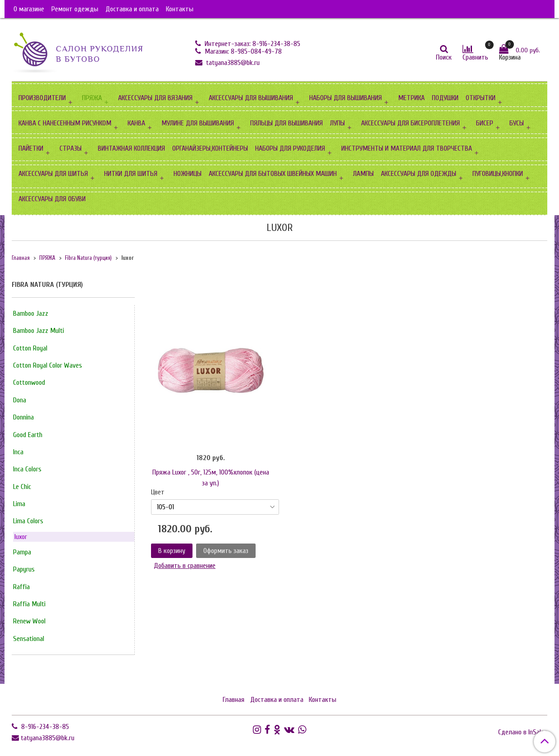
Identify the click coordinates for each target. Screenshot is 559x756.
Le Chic (22, 487)
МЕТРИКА (411, 98)
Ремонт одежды (75, 9)
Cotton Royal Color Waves (48, 365)
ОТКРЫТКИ (481, 98)
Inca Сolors (27, 469)
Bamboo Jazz (31, 313)
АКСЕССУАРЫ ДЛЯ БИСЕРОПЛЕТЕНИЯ (410, 123)
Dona (20, 400)
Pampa (22, 552)
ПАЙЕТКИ (31, 148)
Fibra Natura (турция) (88, 258)
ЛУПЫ (337, 123)
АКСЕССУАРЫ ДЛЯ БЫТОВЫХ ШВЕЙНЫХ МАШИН (273, 174)
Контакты (180, 9)
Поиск (444, 57)
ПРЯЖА (92, 98)
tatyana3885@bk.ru (232, 63)
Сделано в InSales (523, 732)
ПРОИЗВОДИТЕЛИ (42, 98)
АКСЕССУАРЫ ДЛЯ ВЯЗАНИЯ (155, 98)
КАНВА (136, 123)
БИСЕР (485, 123)
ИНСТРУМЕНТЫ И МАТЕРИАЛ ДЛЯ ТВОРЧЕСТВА (407, 148)
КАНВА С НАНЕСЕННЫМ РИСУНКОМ (65, 123)
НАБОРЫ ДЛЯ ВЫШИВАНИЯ (346, 98)
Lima (19, 504)
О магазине (29, 9)
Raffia (21, 587)
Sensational (29, 639)
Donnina (23, 417)
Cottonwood (29, 383)
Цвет (158, 492)
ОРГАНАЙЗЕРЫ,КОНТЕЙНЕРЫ (210, 148)
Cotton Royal (30, 348)
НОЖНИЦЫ (188, 174)
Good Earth (28, 435)
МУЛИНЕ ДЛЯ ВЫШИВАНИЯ (198, 123)
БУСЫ (517, 123)
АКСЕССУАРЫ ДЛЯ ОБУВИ (52, 199)
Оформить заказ (226, 551)
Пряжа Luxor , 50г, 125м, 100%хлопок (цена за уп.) (211, 478)
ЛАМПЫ (363, 174)
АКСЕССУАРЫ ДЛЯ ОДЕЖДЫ (419, 174)
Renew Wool (29, 621)
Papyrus (24, 569)
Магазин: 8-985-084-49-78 (242, 51)
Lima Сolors (28, 521)
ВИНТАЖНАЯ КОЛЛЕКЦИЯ (131, 148)
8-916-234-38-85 (44, 727)
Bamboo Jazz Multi (39, 331)
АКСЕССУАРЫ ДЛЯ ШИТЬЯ (53, 174)
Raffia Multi (29, 604)
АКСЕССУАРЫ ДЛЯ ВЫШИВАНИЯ (251, 98)
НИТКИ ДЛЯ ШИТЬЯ (131, 174)
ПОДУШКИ (445, 98)
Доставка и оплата (132, 9)
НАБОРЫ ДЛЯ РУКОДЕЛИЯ (290, 148)
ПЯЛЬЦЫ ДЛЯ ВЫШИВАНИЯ (286, 123)
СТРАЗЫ (71, 148)
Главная (21, 258)
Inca (18, 452)
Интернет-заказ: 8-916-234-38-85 (252, 44)
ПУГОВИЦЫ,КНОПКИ (498, 174)
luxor (21, 537)
